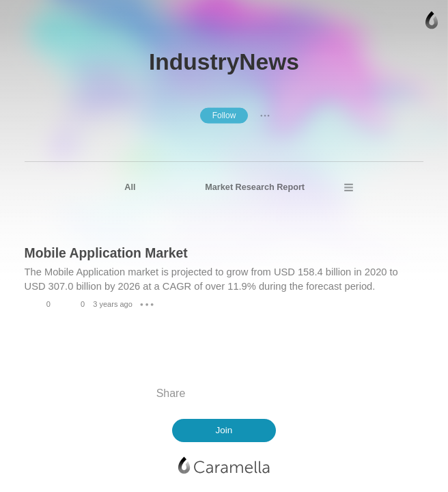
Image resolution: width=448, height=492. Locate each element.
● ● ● (265, 115)
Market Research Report (255, 187)
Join (224, 430)
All (130, 187)
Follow (224, 115)
